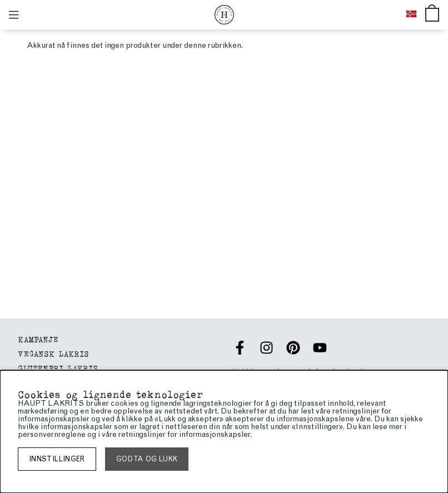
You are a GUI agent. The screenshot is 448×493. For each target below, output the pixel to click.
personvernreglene (52, 434)
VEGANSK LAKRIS (53, 353)
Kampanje (38, 339)
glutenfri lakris (58, 368)
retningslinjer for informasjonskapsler (184, 434)
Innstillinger (57, 459)
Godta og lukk (147, 459)
